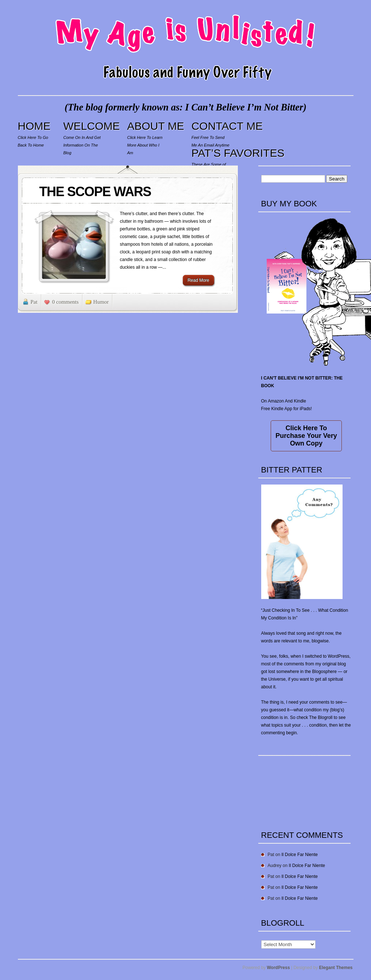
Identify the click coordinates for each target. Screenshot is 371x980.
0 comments (65, 302)
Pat (34, 302)
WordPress (279, 968)
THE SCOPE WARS (95, 192)
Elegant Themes (336, 968)
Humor (101, 302)
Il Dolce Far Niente (300, 855)
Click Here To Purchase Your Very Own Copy (306, 436)
